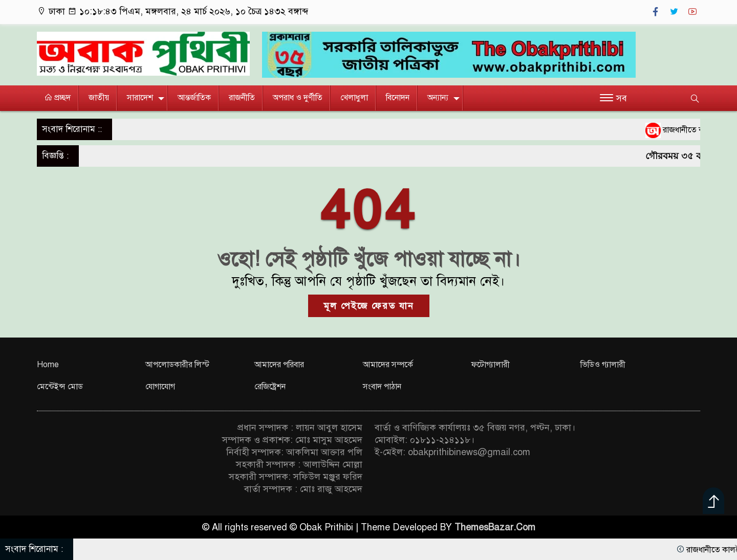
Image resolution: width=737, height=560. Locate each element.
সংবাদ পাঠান (382, 387)
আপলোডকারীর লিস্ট (177, 365)
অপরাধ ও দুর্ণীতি (298, 98)
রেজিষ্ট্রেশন (270, 387)
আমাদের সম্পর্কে (388, 365)
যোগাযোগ (160, 387)
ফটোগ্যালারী (491, 365)
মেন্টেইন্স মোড (60, 387)
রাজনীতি (242, 98)
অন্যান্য (438, 98)
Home (48, 365)
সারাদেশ (140, 98)
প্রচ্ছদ (57, 98)
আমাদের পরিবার (279, 365)
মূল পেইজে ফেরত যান (369, 306)
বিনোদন (398, 98)
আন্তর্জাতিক (194, 98)
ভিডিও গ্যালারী (603, 365)
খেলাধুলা (354, 98)
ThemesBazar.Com (495, 527)
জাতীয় (99, 98)
